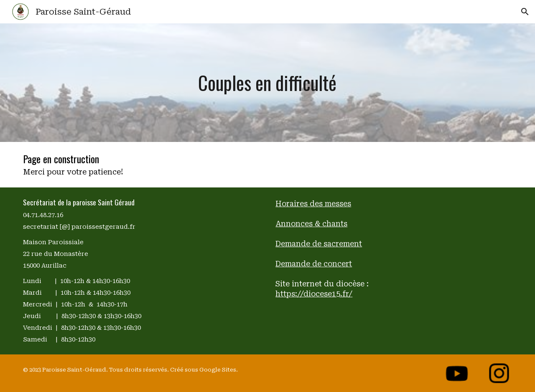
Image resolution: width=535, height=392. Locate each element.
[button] (525, 12)
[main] (268, 83)
